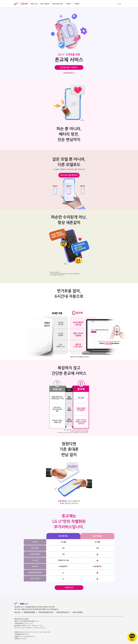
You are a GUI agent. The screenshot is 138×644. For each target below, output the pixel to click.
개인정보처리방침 (29, 612)
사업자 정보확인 (78, 612)
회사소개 (17, 612)
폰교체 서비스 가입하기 (69, 67)
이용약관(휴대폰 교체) (46, 612)
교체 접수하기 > (69, 73)
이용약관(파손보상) (63, 612)
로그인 (119, 4)
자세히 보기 (69, 588)
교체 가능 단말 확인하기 (69, 175)
